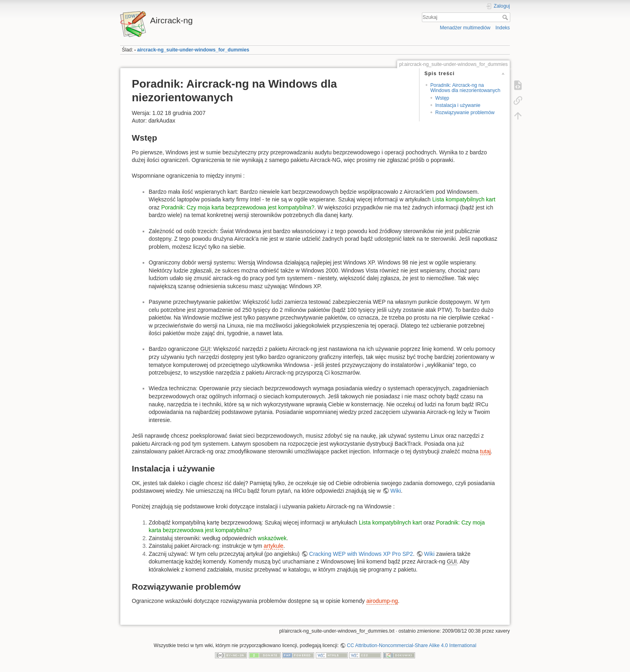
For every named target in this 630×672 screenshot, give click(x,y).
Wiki (395, 491)
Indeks (503, 28)
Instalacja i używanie (458, 105)
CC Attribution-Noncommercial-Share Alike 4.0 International (411, 645)
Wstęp (442, 98)
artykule (273, 546)
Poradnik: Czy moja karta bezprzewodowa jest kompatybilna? (238, 207)
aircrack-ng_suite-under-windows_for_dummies (193, 50)
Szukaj (506, 17)
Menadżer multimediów (465, 28)
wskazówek (272, 538)
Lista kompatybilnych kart (464, 199)
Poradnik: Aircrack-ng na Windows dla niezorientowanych (465, 88)
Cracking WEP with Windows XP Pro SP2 (361, 554)
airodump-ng (382, 601)
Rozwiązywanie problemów (465, 113)
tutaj (485, 451)
